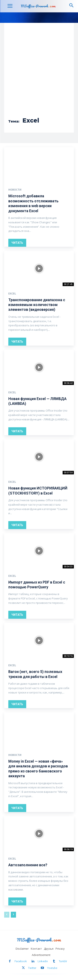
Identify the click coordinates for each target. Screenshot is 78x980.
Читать (17, 243)
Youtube (52, 968)
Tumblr (63, 961)
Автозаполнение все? (28, 865)
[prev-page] (7, 915)
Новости (15, 190)
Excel (12, 294)
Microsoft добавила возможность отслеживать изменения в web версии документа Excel (33, 203)
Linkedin (43, 961)
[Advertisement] (39, 73)
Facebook (21, 961)
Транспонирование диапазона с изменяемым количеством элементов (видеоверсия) (37, 305)
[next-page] (13, 915)
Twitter (32, 968)
